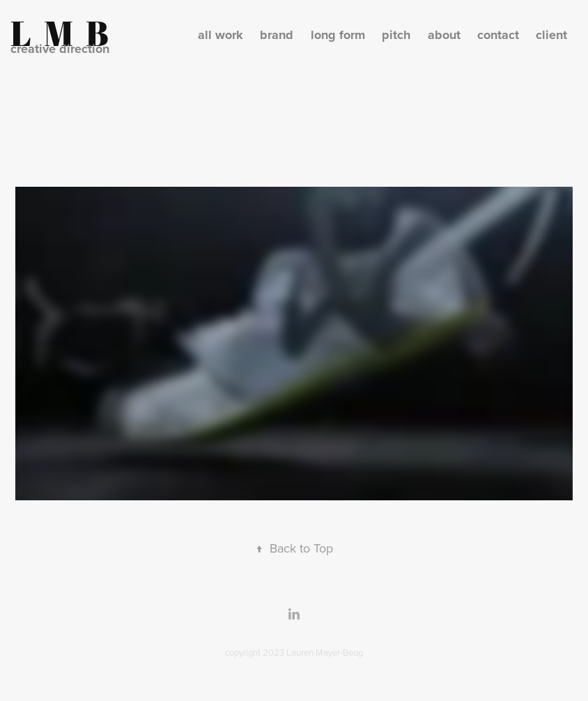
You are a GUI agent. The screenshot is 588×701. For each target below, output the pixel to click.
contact (498, 35)
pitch (396, 35)
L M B (60, 33)
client (551, 35)
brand (277, 35)
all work (220, 35)
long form (338, 35)
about (444, 35)
